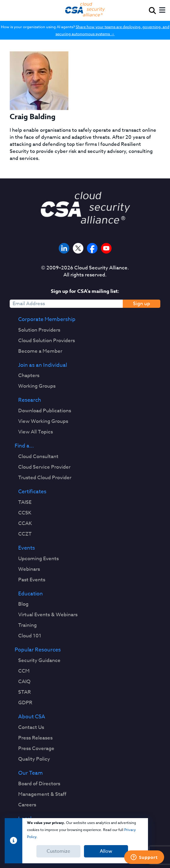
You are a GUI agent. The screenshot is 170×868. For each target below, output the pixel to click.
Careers (27, 805)
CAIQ (24, 682)
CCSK (25, 513)
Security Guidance (39, 661)
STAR (25, 692)
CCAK (25, 523)
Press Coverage (36, 749)
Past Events (32, 580)
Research (30, 400)
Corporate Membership (47, 320)
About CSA (32, 717)
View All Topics (36, 432)
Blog (23, 604)
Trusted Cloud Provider (45, 478)
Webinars (29, 569)
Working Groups (37, 386)
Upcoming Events (38, 559)
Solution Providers (39, 330)
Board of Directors (39, 784)
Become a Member (40, 351)
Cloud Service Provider (44, 467)
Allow (106, 851)
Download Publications (45, 411)
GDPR (25, 703)
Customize (58, 851)
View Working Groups (43, 421)
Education (31, 594)
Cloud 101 (30, 636)
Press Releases (35, 738)
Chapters (29, 376)
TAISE (25, 502)
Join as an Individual (43, 365)
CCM (24, 671)
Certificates (32, 492)
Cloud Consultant (38, 457)
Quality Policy (34, 759)
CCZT (25, 534)
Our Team (31, 773)
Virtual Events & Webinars (48, 615)
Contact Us (31, 727)
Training (27, 625)
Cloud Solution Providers (47, 341)
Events (27, 548)
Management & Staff (42, 794)
